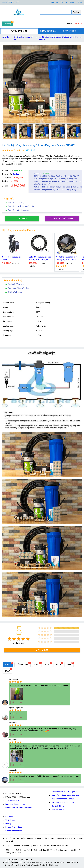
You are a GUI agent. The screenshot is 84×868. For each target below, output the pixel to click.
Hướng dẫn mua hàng (14, 827)
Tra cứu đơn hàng (68, 2)
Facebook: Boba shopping (15, 804)
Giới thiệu (55, 2)
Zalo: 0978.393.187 (13, 801)
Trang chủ (5, 39)
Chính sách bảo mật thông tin (63, 802)
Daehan (16, 174)
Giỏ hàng (8, 24)
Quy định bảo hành (59, 810)
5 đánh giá (19, 150)
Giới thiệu (9, 817)
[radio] (9, 639)
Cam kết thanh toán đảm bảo (63, 799)
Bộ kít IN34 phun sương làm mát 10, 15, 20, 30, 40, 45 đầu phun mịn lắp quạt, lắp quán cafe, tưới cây (40, 258)
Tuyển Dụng (10, 820)
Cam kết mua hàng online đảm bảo (65, 795)
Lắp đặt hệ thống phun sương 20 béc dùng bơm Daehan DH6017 (60, 38)
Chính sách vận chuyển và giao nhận (66, 792)
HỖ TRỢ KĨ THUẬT (69, 31)
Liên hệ (80, 2)
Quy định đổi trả (58, 806)
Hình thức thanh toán (14, 831)
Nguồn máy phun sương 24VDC (12, 258)
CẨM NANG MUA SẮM (49, 31)
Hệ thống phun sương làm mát (23, 38)
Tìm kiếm (76, 12)
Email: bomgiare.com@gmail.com (19, 808)
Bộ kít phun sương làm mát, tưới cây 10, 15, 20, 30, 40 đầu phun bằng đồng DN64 (66, 258)
